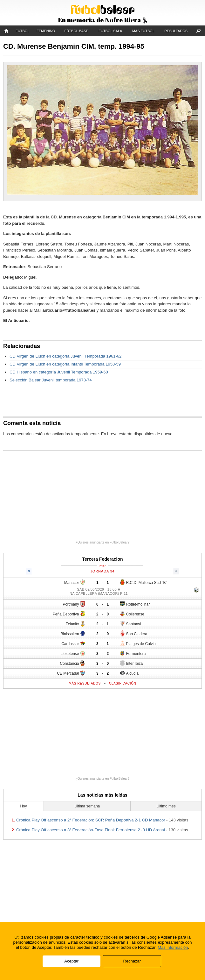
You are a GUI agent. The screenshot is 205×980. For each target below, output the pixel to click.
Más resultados (85, 683)
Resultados (176, 31)
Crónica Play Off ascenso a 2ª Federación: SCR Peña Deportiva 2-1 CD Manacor (91, 820)
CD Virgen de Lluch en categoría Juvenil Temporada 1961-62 (65, 356)
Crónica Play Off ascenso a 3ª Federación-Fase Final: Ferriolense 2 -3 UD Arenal (91, 830)
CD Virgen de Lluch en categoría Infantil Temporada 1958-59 (65, 364)
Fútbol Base (76, 31)
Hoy (23, 806)
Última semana (87, 806)
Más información (173, 947)
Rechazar (132, 961)
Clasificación (123, 683)
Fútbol (22, 31)
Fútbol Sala (110, 31)
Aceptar (71, 961)
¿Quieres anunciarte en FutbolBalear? (103, 542)
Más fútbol (143, 31)
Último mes (166, 806)
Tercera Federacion (102, 559)
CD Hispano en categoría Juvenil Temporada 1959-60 (59, 372)
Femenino (46, 31)
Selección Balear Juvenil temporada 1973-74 (51, 380)
